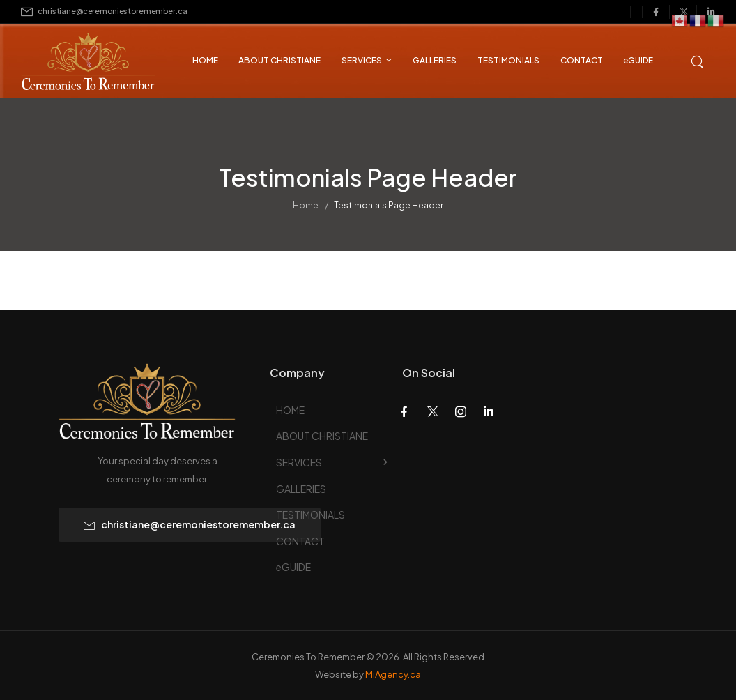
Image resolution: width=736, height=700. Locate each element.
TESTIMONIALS (508, 60)
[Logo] (77, 63)
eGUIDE (638, 60)
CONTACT (582, 60)
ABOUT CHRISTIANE (279, 60)
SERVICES (362, 60)
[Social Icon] (656, 12)
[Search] (698, 60)
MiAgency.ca (393, 674)
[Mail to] (104, 12)
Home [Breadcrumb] (306, 208)
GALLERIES (435, 60)
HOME (205, 60)
